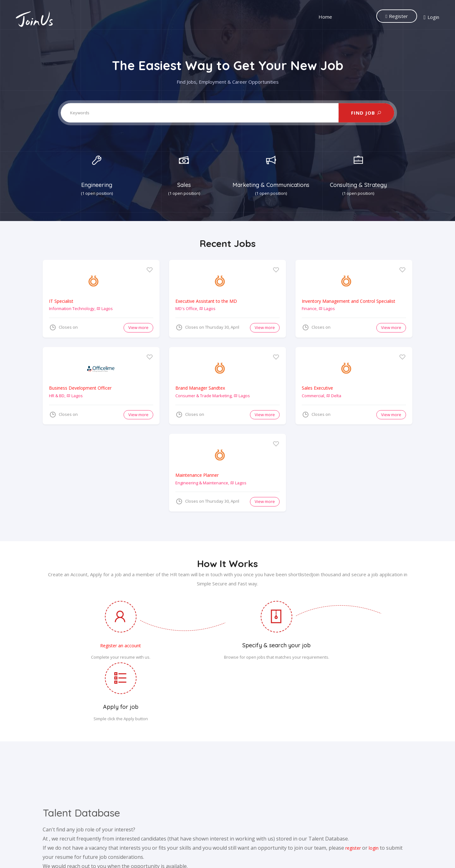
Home (325, 17)
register (353, 794)
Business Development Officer (80, 388)
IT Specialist (61, 301)
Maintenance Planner (197, 475)
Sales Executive (317, 388)
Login (431, 18)
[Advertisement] (104, 478)
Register (397, 16)
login (374, 794)
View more (138, 327)
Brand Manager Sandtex (200, 388)
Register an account (104, 646)
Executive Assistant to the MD (206, 301)
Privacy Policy (253, 856)
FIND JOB (366, 113)
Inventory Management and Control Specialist (349, 301)
